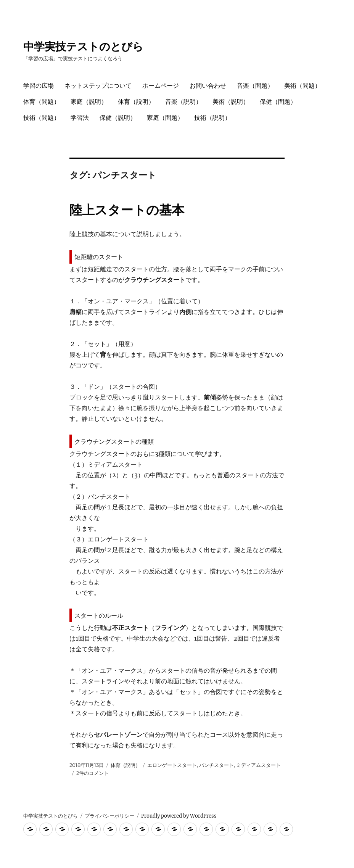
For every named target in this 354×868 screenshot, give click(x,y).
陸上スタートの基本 (127, 210)
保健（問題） (278, 102)
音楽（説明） (183, 102)
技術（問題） (42, 118)
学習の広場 (39, 86)
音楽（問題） (255, 86)
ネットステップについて (98, 86)
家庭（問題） (165, 118)
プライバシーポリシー (109, 816)
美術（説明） (231, 102)
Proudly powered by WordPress (179, 816)
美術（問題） (303, 86)
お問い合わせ (208, 86)
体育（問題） (42, 102)
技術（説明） (212, 118)
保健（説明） (118, 118)
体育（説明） (136, 102)
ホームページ (161, 86)
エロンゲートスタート (172, 765)
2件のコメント (93, 773)
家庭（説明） (89, 102)
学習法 (80, 118)
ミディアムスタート (258, 765)
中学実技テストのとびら (83, 47)
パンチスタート (216, 765)
